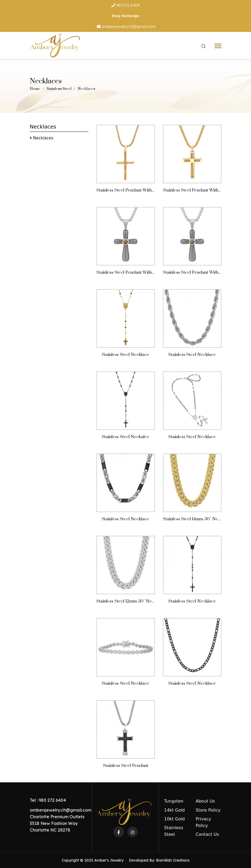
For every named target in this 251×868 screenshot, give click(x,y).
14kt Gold (175, 810)
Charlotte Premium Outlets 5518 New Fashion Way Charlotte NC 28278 (57, 823)
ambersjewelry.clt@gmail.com (126, 27)
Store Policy (208, 810)
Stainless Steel (59, 89)
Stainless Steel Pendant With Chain (130, 193)
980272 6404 (126, 5)
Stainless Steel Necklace (192, 719)
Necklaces (43, 139)
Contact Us (207, 834)
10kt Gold (175, 819)
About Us (205, 801)
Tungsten (174, 801)
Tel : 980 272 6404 (48, 800)
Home (35, 89)
